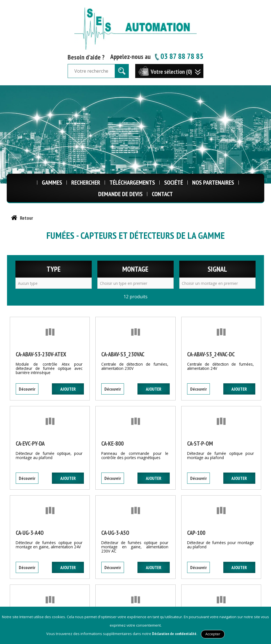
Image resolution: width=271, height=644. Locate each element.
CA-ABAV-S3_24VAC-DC (211, 354)
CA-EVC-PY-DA (30, 444)
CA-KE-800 (112, 444)
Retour (26, 218)
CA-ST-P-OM (200, 444)
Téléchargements (132, 182)
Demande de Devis (120, 194)
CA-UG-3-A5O (115, 533)
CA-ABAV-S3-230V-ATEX (41, 354)
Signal (217, 269)
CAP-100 (196, 533)
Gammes (52, 182)
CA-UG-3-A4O (30, 533)
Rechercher (86, 182)
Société (174, 182)
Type (54, 269)
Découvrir (27, 389)
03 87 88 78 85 (178, 56)
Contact (162, 194)
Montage (135, 269)
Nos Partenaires (213, 182)
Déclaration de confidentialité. (175, 634)
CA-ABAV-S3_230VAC (123, 354)
